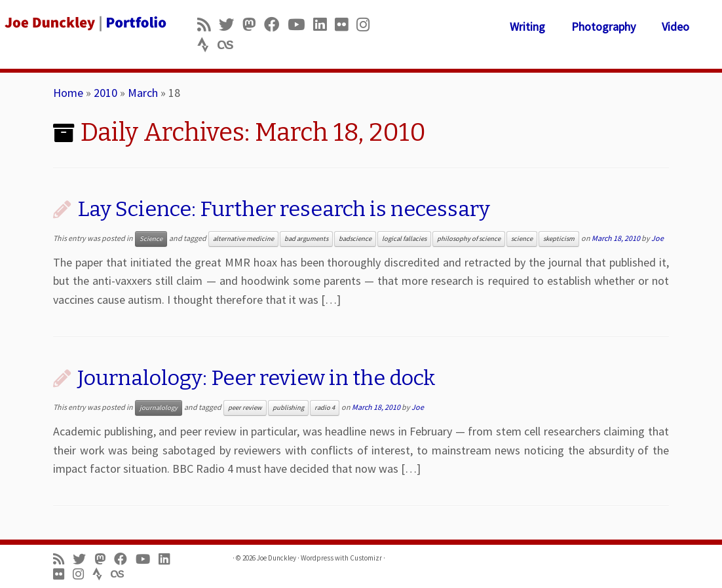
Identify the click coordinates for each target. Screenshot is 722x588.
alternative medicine (243, 239)
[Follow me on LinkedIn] (324, 25)
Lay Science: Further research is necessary (284, 209)
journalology (159, 408)
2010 (105, 93)
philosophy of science (469, 239)
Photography (603, 27)
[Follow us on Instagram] (367, 25)
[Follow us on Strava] (207, 45)
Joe (657, 238)
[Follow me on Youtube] (300, 25)
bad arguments (306, 239)
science (522, 239)
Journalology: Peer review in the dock (256, 378)
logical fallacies (404, 239)
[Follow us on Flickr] (346, 25)
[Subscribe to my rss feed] (208, 25)
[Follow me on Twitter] (231, 25)
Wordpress (317, 558)
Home (68, 93)
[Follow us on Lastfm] (229, 45)
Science (151, 239)
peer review (245, 408)
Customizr (366, 558)
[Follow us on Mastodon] (253, 25)
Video (675, 27)
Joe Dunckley (276, 558)
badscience (355, 239)
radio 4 (325, 408)
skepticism (559, 239)
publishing (288, 408)
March (143, 93)
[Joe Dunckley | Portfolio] (85, 23)
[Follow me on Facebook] (276, 25)
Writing (527, 27)
